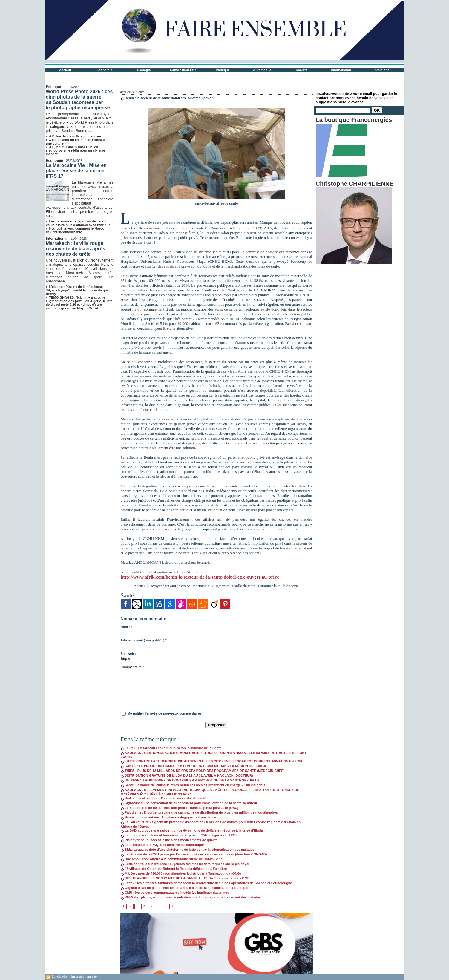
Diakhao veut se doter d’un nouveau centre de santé (164, 798)
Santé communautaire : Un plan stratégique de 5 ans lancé (168, 817)
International (341, 70)
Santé (141, 92)
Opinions (382, 70)
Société (302, 70)
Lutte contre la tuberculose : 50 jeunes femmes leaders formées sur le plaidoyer (185, 864)
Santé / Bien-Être (183, 70)
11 (173, 906)
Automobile (262, 70)
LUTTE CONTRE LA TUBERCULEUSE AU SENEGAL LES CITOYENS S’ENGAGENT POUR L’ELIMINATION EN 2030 (211, 761)
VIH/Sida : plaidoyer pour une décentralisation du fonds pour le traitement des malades (191, 897)
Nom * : (127, 627)
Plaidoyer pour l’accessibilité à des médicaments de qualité (169, 840)
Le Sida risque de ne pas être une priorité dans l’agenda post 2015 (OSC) (180, 808)
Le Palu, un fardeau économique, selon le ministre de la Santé (171, 748)
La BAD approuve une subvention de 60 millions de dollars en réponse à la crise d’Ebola (192, 830)
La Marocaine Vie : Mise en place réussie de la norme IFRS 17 (76, 171)
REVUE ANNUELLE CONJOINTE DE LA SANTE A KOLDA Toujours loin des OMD (185, 878)
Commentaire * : (133, 667)
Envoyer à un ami (162, 586)
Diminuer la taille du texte (278, 586)
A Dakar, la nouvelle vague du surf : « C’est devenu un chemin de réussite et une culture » (77, 140)
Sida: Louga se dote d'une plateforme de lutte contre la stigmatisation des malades (188, 850)
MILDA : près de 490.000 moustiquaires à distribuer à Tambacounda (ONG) (181, 873)
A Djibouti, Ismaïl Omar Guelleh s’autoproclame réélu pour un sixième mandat (76, 150)
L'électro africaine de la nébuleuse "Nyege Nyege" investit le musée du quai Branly (78, 290)
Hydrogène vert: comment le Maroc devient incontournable (75, 230)
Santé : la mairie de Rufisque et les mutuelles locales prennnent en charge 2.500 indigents (193, 785)
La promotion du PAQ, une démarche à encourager (163, 845)
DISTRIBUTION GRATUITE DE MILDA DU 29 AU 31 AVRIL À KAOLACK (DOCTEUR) (187, 775)
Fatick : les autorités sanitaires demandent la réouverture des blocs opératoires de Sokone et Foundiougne (206, 883)
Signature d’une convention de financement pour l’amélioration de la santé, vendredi (189, 803)
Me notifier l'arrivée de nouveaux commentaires (165, 713)
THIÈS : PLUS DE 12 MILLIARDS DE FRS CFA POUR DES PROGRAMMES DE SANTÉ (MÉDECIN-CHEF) (203, 771)
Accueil (65, 70)
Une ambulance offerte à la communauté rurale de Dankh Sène (172, 859)
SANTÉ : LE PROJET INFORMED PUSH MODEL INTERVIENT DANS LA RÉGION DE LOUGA (194, 766)
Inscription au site (84, 976)
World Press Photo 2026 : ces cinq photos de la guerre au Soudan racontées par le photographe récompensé (79, 100)
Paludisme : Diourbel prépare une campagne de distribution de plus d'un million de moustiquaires (199, 812)
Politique (223, 70)
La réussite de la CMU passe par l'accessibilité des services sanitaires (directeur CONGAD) (194, 854)
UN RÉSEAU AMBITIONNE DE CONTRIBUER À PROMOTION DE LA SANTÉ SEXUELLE (190, 780)
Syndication (60, 976)
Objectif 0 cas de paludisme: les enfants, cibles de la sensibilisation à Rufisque (184, 888)
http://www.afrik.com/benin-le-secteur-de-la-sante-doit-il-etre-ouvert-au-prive (200, 577)
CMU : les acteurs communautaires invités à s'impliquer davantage (175, 893)
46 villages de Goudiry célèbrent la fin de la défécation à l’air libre (174, 869)
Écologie (144, 70)
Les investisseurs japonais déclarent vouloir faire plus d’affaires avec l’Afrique (78, 223)
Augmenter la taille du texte (234, 586)
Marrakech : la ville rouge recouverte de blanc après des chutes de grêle (76, 249)
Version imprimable (194, 586)
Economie (104, 70)
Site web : (128, 654)
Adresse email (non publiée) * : (145, 640)
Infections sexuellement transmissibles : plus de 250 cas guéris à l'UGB (179, 835)
